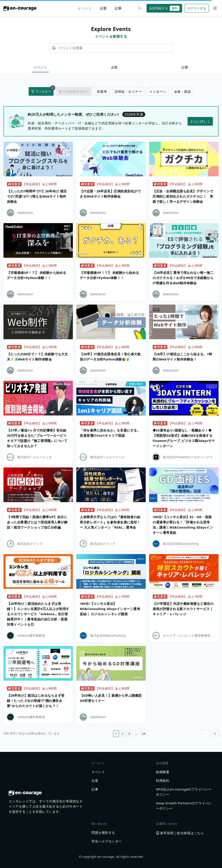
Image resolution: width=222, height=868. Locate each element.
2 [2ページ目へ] (123, 734)
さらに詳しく (200, 121)
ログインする (197, 8)
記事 (118, 8)
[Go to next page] (215, 734)
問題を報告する (103, 832)
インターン (158, 91)
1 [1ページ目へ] (116, 734)
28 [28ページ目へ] (144, 734)
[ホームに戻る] (20, 10)
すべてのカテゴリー (74, 91)
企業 (103, 8)
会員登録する (164, 8)
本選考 (102, 91)
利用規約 (163, 780)
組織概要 (163, 772)
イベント (85, 8)
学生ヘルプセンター (107, 841)
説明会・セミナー (128, 91)
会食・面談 (183, 91)
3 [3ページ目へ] (129, 734)
